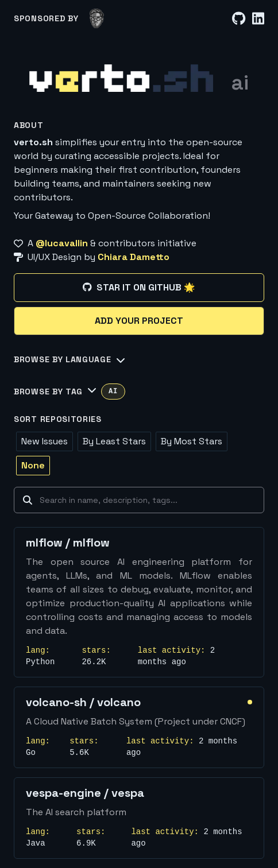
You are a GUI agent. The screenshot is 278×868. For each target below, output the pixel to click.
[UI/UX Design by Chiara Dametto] (139, 257)
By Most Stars (192, 441)
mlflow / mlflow (68, 542)
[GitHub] (239, 19)
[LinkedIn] (258, 19)
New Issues (45, 441)
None (33, 465)
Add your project (139, 321)
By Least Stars (114, 441)
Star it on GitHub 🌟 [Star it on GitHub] (139, 287)
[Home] (121, 78)
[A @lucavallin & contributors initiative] (139, 243)
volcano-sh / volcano (83, 702)
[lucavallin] (97, 18)
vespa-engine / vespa (85, 793)
